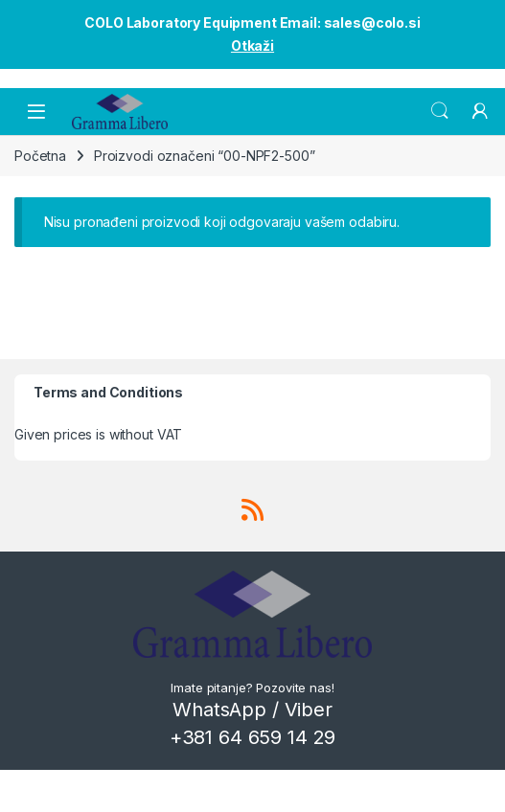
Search (440, 111)
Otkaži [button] (252, 45)
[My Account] (480, 111)
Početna (40, 156)
